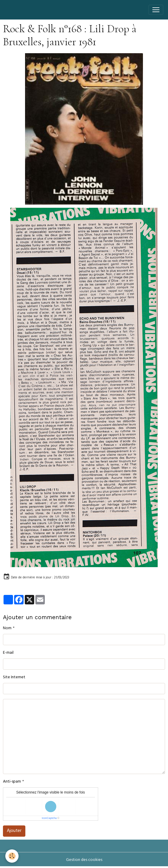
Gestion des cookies (84, 860)
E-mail (8, 653)
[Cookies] (12, 856)
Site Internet (14, 678)
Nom (7, 628)
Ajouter (14, 831)
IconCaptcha (49, 818)
